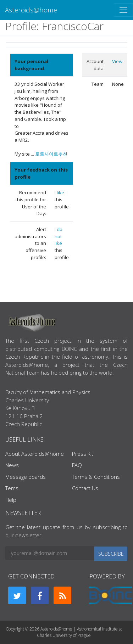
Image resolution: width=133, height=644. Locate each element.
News (12, 465)
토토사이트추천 (51, 154)
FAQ (77, 465)
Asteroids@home (31, 10)
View (117, 61)
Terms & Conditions (96, 477)
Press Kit (83, 454)
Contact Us (85, 488)
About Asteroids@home (35, 454)
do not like (59, 236)
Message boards (26, 477)
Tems (12, 488)
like (60, 192)
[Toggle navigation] (123, 10)
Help (11, 500)
